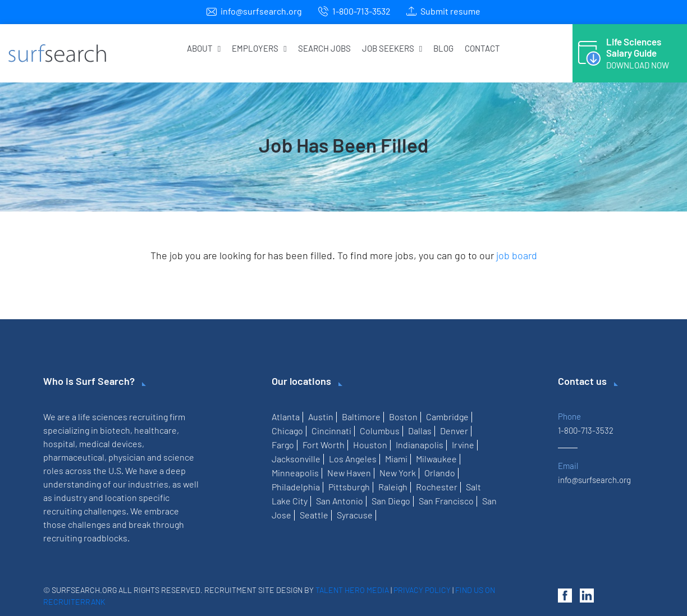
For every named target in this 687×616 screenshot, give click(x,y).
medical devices (111, 443)
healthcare (155, 430)
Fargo (283, 445)
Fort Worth (324, 445)
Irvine (463, 445)
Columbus (380, 431)
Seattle (314, 515)
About (204, 48)
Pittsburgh (349, 487)
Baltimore (361, 417)
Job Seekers (392, 48)
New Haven (349, 473)
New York (398, 473)
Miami (396, 459)
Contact (482, 48)
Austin (321, 417)
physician (127, 457)
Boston (403, 417)
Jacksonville (296, 459)
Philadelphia (296, 487)
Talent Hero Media (352, 590)
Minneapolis (295, 473)
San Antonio (340, 501)
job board (517, 255)
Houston (370, 445)
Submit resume (450, 11)
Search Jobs (324, 48)
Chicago (287, 431)
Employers (259, 48)
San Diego (391, 501)
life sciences (103, 417)
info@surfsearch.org (261, 11)
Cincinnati (331, 431)
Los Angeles (353, 459)
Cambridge (447, 417)
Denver (454, 431)
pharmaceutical (74, 457)
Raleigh (393, 487)
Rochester (437, 487)
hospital (59, 443)
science (179, 457)
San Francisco (446, 501)
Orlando (440, 473)
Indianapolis (420, 445)
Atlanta (286, 417)
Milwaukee (436, 459)
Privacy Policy (422, 590)
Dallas (420, 431)
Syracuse (355, 515)
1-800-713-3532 (361, 11)
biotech (115, 430)
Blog (443, 48)
